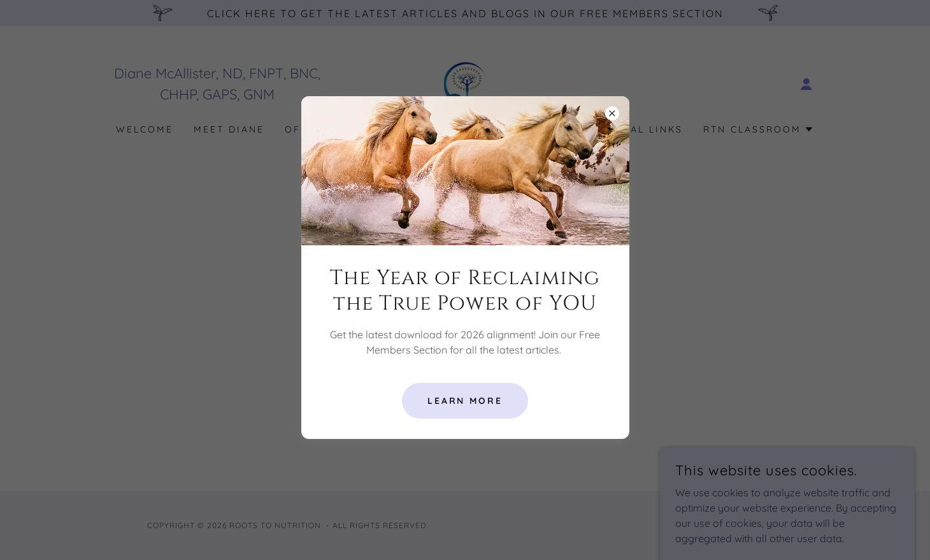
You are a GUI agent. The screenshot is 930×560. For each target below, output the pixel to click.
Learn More (465, 401)
